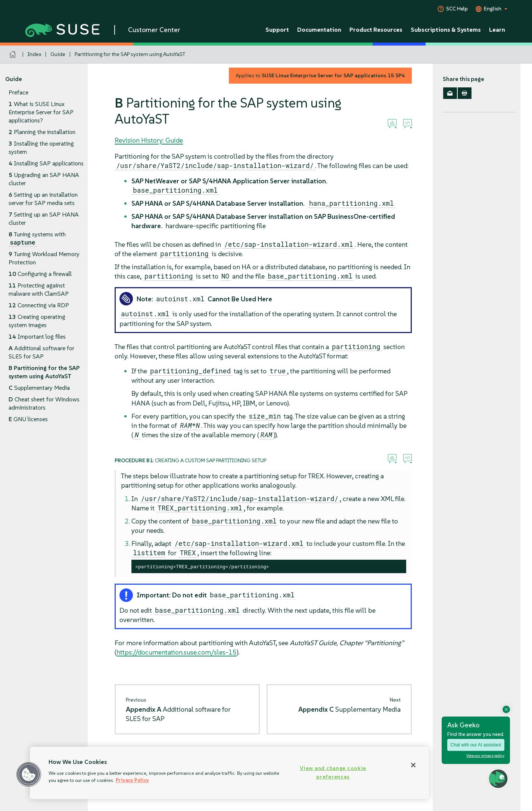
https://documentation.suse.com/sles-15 (177, 652)
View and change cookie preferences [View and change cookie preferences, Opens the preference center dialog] (333, 772)
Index (35, 54)
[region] (229, 773)
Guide (58, 54)
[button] (29, 774)
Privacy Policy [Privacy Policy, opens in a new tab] (132, 780)
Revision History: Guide (149, 140)
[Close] (413, 765)
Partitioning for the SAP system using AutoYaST (130, 54)
